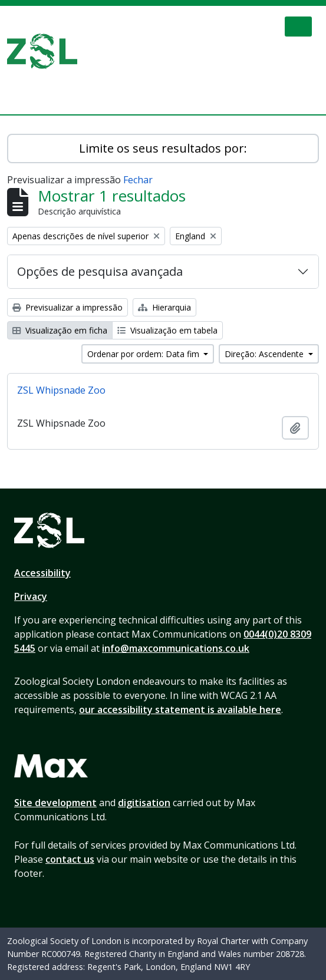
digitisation (144, 803)
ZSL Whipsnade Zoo (61, 390)
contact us (70, 859)
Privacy (31, 596)
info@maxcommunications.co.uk (176, 648)
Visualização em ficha (60, 330)
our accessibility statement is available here (180, 710)
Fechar (138, 180)
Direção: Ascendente (265, 354)
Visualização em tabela (167, 330)
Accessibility (42, 573)
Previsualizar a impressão (67, 307)
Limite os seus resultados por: (163, 148)
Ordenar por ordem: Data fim (144, 354)
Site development (55, 803)
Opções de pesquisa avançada (100, 271)
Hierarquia (164, 307)
